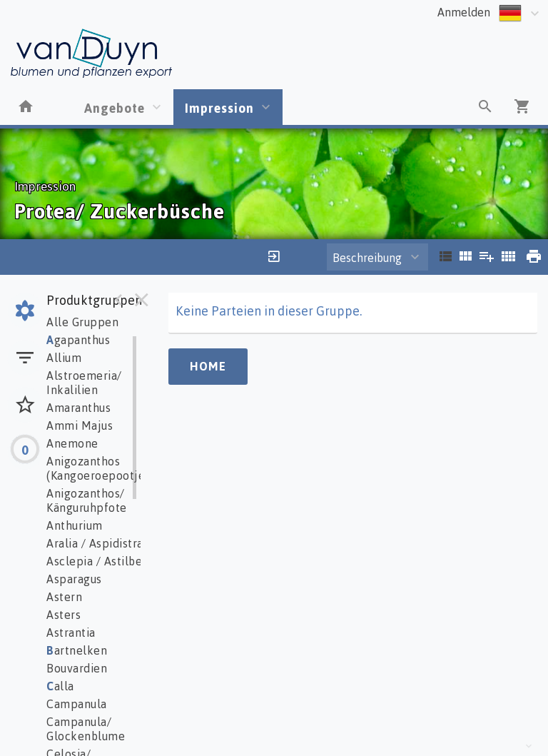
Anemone (72, 443)
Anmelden (464, 12)
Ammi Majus (80, 425)
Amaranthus (78, 408)
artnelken (77, 650)
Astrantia (71, 632)
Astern (64, 597)
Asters (64, 615)
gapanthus (78, 340)
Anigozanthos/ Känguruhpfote (87, 500)
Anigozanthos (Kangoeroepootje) (98, 468)
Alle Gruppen (82, 322)
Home (208, 366)
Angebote (115, 108)
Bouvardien (77, 668)
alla (60, 686)
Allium (64, 358)
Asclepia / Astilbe (94, 561)
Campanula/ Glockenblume (86, 729)
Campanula (77, 704)
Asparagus (74, 579)
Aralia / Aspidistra (95, 543)
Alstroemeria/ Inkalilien (84, 383)
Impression (219, 108)
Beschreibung (367, 258)
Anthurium (75, 525)
